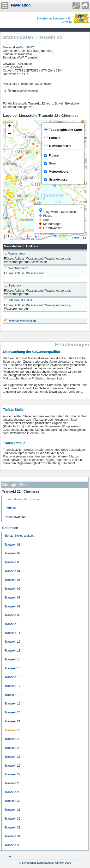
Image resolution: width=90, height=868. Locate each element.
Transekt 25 (12, 757)
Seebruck (13, 286)
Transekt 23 (12, 739)
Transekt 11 (12, 633)
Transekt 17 (12, 686)
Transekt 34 (12, 836)
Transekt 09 (12, 615)
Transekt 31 (12, 810)
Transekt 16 (12, 677)
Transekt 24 (12, 748)
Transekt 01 (12, 545)
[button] (9, 127)
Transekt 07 (12, 598)
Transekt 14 (12, 659)
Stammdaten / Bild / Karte (22, 499)
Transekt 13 (12, 651)
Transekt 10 (12, 624)
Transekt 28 (12, 783)
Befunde (10, 508)
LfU (84, 238)
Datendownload (15, 517)
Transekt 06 (12, 589)
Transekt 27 (12, 774)
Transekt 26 (12, 766)
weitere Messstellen (23, 321)
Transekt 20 (12, 712)
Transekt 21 (12, 721)
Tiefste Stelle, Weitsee (20, 536)
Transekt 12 (12, 642)
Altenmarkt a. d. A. (19, 300)
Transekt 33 (12, 828)
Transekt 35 (12, 845)
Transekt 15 (12, 668)
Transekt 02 (12, 553)
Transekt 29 (12, 792)
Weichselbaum (16, 268)
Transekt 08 (12, 607)
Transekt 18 (12, 695)
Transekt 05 (12, 580)
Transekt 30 (12, 801)
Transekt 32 (12, 819)
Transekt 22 (12, 730)
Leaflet (75, 238)
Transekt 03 (12, 562)
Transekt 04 (12, 571)
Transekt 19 (12, 704)
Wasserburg (14, 254)
